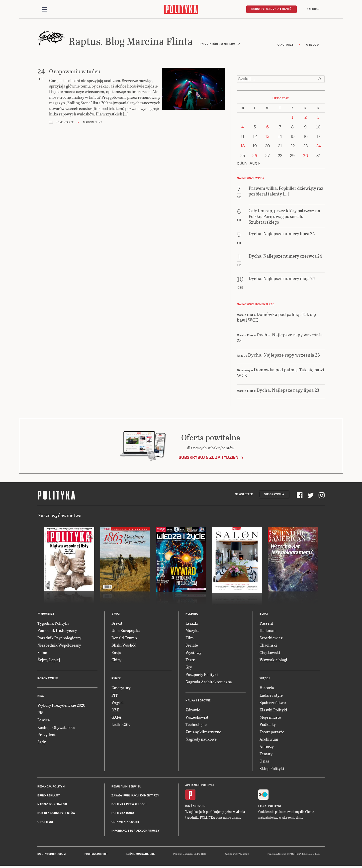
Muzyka (192, 631)
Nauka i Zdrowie (198, 701)
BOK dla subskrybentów (56, 814)
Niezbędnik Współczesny (59, 646)
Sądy (42, 743)
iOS (188, 807)
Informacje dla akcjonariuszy (136, 831)
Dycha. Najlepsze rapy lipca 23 (288, 391)
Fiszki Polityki (270, 807)
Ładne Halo (200, 855)
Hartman (268, 631)
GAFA (116, 718)
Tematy (266, 754)
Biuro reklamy (49, 796)
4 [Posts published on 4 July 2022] (243, 128)
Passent (266, 624)
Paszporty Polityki (202, 675)
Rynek (116, 679)
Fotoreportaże (272, 732)
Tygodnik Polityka (53, 624)
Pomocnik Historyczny (57, 631)
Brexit (117, 624)
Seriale (192, 646)
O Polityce (45, 823)
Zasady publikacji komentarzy (135, 796)
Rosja (116, 653)
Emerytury (121, 689)
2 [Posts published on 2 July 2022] (306, 118)
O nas (264, 762)
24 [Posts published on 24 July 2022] (318, 147)
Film (190, 638)
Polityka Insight (96, 855)
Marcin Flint (92, 123)
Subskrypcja (274, 495)
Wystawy (193, 653)
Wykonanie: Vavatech (237, 855)
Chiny (116, 660)
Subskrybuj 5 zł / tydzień (271, 9)
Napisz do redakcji (52, 805)
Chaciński (268, 646)
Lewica (44, 721)
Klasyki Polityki (273, 711)
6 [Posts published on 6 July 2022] (268, 128)
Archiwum (269, 740)
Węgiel (118, 703)
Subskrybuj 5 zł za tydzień (208, 458)
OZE (115, 711)
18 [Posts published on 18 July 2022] (243, 147)
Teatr (190, 660)
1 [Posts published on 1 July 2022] (292, 118)
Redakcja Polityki (51, 787)
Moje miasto (270, 718)
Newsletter (244, 495)
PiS (40, 713)
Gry (189, 668)
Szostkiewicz (271, 638)
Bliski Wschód (124, 646)
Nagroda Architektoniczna (209, 682)
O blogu (313, 46)
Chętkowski (270, 653)
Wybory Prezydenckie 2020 (61, 706)
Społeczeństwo (273, 703)
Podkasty (268, 725)
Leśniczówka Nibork (140, 855)
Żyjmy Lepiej (49, 660)
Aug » (255, 164)
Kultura (192, 615)
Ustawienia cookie (126, 823)
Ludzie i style (271, 696)
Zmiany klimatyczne (203, 732)
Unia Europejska (126, 631)
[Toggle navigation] (44, 9)
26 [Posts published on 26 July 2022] (255, 156)
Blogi (264, 615)
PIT (115, 696)
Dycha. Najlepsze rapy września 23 (280, 338)
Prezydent (46, 735)
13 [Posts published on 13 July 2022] (267, 137)
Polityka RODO (123, 814)
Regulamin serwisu (126, 787)
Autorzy (267, 747)
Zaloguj (313, 9)
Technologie (196, 725)
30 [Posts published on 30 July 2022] (306, 156)
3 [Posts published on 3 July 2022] (318, 118)
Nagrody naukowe (201, 740)
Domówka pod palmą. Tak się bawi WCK (276, 318)
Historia (267, 689)
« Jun (242, 164)
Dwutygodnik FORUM (52, 855)
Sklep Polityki (272, 769)
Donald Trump (124, 638)
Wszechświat (197, 718)
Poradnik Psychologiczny (59, 638)
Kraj (41, 697)
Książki (192, 624)
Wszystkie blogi (273, 660)
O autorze (285, 46)
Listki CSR (121, 725)
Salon (42, 653)
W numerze (46, 615)
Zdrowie (193, 711)
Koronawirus (48, 679)
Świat (116, 615)
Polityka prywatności (129, 805)
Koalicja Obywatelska (56, 728)
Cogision (188, 855)
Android (199, 807)
